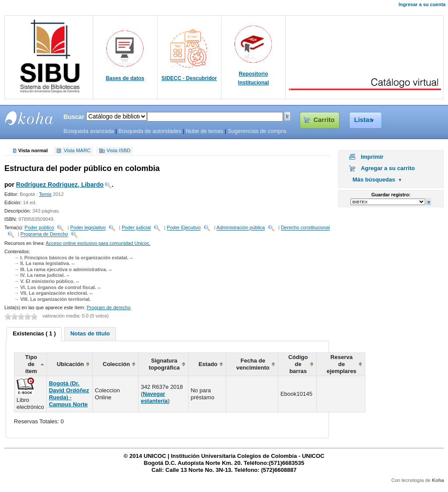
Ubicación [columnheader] (70, 364)
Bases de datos (125, 78)
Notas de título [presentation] (90, 333)
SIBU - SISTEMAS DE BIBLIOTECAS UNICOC (29, 118)
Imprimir (372, 157)
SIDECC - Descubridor (189, 78)
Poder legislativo (88, 228)
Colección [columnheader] (116, 364)
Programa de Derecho (44, 234)
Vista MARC (77, 151)
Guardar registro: (391, 195)
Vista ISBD (118, 151)
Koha (438, 480)
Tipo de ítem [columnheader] (31, 364)
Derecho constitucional (305, 228)
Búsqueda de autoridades (150, 131)
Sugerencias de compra (257, 131)
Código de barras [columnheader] (298, 364)
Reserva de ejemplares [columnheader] (342, 364)
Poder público (39, 228)
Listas (364, 120)
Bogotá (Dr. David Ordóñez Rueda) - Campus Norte (69, 394)
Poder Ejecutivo (184, 228)
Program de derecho (109, 307)
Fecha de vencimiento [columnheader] (253, 364)
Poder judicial (136, 228)
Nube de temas (205, 131)
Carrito (324, 120)
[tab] (34, 334)
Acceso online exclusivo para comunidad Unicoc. (98, 243)
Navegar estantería (154, 397)
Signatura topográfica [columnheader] (164, 364)
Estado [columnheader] (208, 364)
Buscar (74, 117)
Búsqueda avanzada (89, 131)
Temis (45, 194)
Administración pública (241, 228)
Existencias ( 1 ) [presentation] (34, 333)
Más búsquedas (374, 180)
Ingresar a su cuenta (422, 4)
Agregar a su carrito (388, 168)
